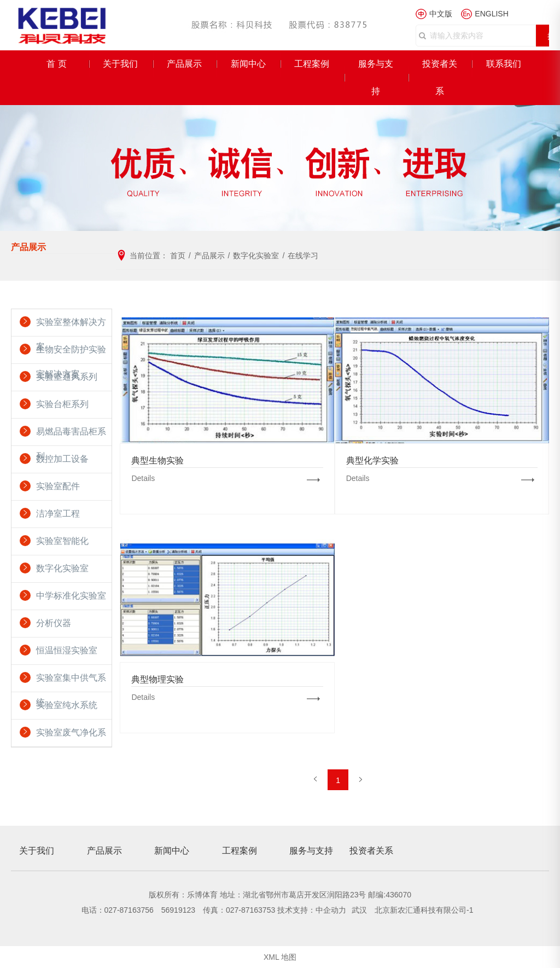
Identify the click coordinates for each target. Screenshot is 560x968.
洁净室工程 (58, 514)
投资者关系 (440, 77)
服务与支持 (376, 77)
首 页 (56, 64)
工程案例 (312, 64)
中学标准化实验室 (71, 596)
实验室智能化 (62, 541)
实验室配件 (58, 486)
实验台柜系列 (62, 404)
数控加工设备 (62, 459)
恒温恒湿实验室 (67, 650)
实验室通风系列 (67, 377)
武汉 (360, 910)
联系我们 (504, 64)
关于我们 (120, 64)
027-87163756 (129, 910)
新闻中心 (248, 64)
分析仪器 (54, 623)
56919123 (178, 910)
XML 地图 (280, 957)
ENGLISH (491, 14)
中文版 (441, 14)
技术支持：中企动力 (312, 910)
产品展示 (184, 64)
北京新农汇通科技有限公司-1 (424, 910)
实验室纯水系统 (67, 705)
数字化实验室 (62, 568)
